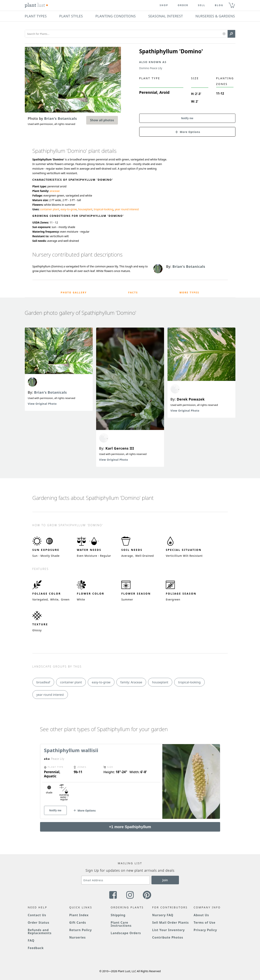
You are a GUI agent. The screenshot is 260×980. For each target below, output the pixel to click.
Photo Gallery (74, 293)
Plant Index (79, 915)
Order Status (39, 923)
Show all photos (102, 120)
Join (165, 880)
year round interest (127, 209)
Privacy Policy (205, 930)
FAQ (31, 940)
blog (219, 5)
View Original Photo (42, 404)
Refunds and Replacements (40, 931)
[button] (224, 34)
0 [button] (233, 4)
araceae (55, 191)
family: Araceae (131, 682)
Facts (133, 293)
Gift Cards (78, 923)
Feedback (36, 948)
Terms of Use (204, 923)
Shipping (118, 915)
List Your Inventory (169, 930)
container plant (50, 209)
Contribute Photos (168, 937)
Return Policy (80, 930)
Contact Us (37, 915)
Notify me (187, 118)
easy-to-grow (69, 209)
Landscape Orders (126, 933)
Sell (202, 5)
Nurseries (77, 937)
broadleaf (43, 682)
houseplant (85, 209)
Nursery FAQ (163, 915)
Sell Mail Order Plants (171, 923)
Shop (164, 5)
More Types (189, 293)
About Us (201, 915)
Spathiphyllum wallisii (71, 750)
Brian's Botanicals (51, 392)
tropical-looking (103, 209)
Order (183, 5)
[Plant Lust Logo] (36, 5)
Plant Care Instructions (121, 924)
